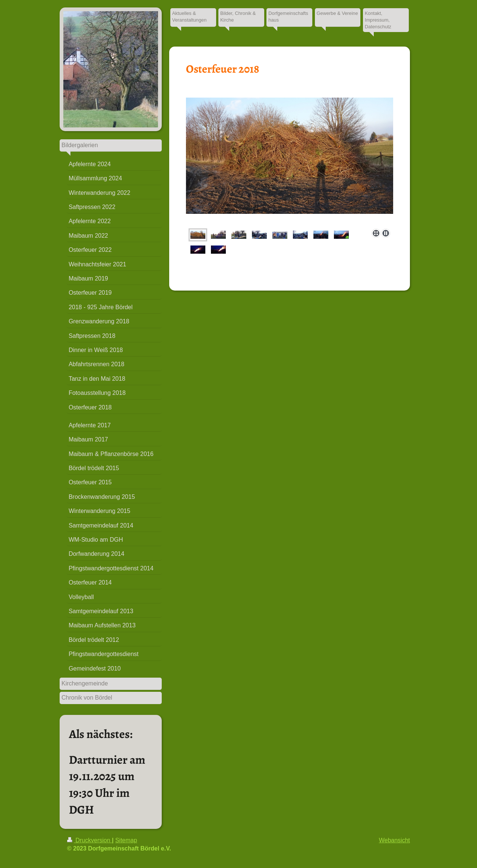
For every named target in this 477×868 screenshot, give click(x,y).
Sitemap (126, 840)
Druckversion (89, 840)
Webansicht (394, 840)
